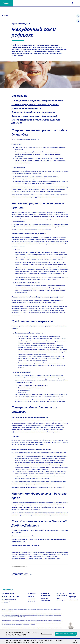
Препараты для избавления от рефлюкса (33, 112)
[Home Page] (7, 3)
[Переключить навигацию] (78, 3)
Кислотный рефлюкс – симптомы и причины (35, 104)
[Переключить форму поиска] (73, 3)
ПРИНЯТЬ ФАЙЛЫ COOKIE (66, 634)
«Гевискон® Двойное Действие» (56, 456)
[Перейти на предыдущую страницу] (5, 15)
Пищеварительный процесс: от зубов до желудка (37, 101)
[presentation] (78, 16)
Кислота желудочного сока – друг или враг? (34, 116)
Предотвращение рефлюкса (26, 108)
